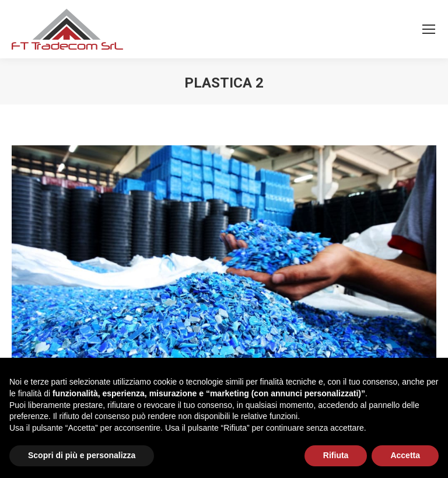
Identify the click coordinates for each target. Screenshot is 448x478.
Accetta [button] (405, 455)
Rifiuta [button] (336, 455)
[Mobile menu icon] (429, 29)
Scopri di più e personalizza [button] (82, 455)
